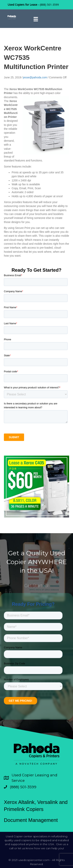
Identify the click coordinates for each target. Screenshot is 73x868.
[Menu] (36, 19)
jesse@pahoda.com (35, 77)
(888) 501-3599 (49, 5)
